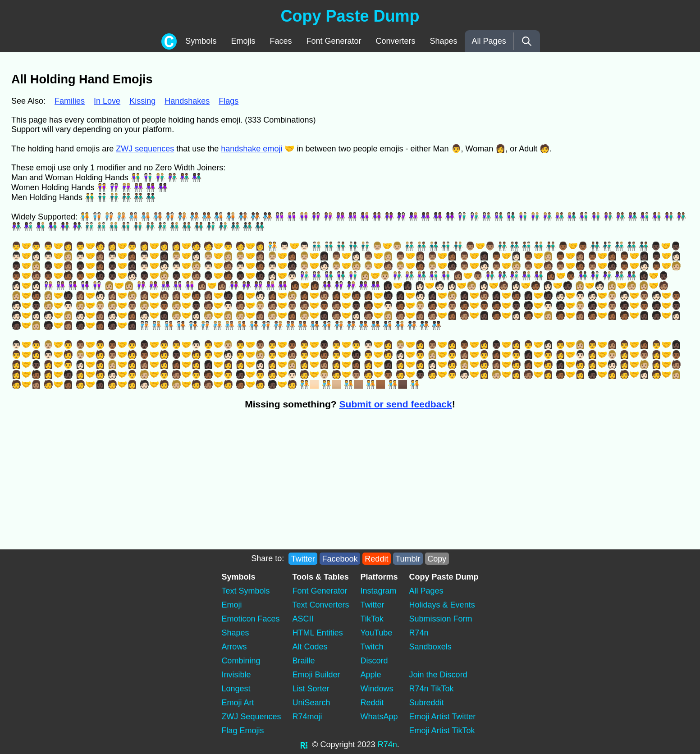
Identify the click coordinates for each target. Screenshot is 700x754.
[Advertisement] (172, 484)
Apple (371, 675)
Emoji (231, 605)
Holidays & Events (442, 605)
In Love (107, 101)
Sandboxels (430, 647)
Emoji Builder (316, 675)
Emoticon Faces (250, 619)
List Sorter (311, 689)
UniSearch (311, 703)
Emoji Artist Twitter (443, 717)
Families (70, 101)
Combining (241, 661)
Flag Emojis (242, 731)
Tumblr (408, 558)
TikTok (372, 619)
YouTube (377, 633)
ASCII (303, 619)
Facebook (340, 558)
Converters (396, 41)
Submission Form (441, 619)
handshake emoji (252, 149)
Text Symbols (245, 591)
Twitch (372, 647)
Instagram (379, 591)
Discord (374, 661)
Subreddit (427, 703)
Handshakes (187, 101)
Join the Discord (438, 675)
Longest (236, 689)
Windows (377, 689)
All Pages (489, 41)
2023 (366, 745)
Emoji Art (238, 703)
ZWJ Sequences (251, 717)
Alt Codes (310, 647)
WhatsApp (379, 717)
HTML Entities (317, 633)
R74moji (307, 717)
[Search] (527, 41)
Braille (303, 661)
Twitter (303, 558)
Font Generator (334, 41)
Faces (281, 41)
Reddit (376, 558)
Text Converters (320, 605)
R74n (419, 633)
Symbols (201, 41)
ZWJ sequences (145, 149)
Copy (437, 558)
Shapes (444, 41)
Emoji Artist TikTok (442, 731)
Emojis (243, 41)
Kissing (142, 101)
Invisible (236, 675)
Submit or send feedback (396, 404)
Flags (229, 101)
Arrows (234, 647)
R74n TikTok (432, 689)
